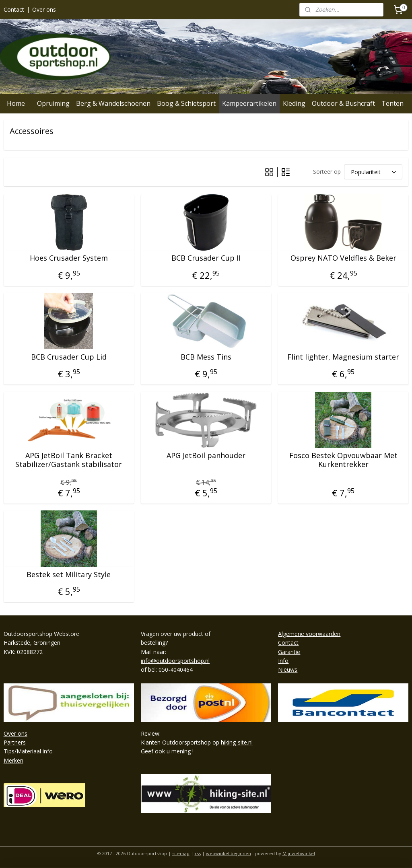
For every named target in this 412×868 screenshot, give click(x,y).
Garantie (289, 652)
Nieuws (288, 670)
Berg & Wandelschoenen (113, 103)
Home (16, 103)
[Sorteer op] (373, 172)
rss (198, 853)
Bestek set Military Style (69, 575)
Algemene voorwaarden (309, 634)
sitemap (181, 853)
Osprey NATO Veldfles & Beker (343, 259)
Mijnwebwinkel (299, 853)
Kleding (294, 103)
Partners (15, 742)
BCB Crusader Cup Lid (69, 357)
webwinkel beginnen (229, 853)
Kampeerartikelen (249, 103)
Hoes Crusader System (69, 259)
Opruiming (53, 103)
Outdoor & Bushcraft (343, 103)
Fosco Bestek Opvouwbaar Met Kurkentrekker (343, 460)
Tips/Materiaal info (28, 751)
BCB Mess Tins (206, 357)
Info (283, 661)
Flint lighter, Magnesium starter (343, 357)
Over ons (44, 9)
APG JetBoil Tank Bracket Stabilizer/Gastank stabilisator (69, 460)
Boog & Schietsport (186, 103)
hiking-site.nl (237, 742)
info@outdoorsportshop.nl (175, 661)
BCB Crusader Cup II (206, 259)
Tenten (392, 103)
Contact (14, 9)
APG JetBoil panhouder (206, 456)
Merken (13, 760)
